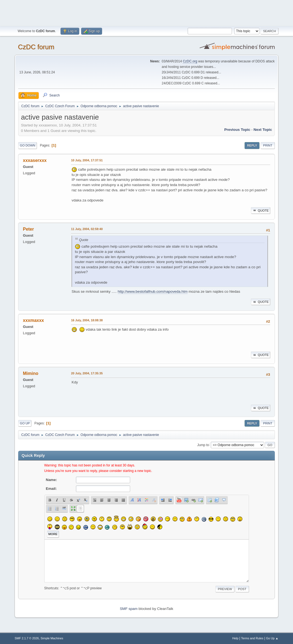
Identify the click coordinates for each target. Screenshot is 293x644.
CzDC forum (36, 47)
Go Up (25, 423)
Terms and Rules (252, 638)
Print (268, 145)
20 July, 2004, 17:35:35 (87, 373)
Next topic (263, 130)
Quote (261, 211)
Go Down (28, 145)
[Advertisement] (147, 12)
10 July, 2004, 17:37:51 (87, 160)
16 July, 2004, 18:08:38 (87, 320)
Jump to (203, 445)
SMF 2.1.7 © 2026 (27, 638)
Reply (252, 145)
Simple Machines (52, 638)
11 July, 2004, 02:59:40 (87, 229)
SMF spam (128, 609)
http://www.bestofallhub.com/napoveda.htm (153, 291)
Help (235, 638)
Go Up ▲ (272, 638)
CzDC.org (190, 61)
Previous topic (237, 130)
